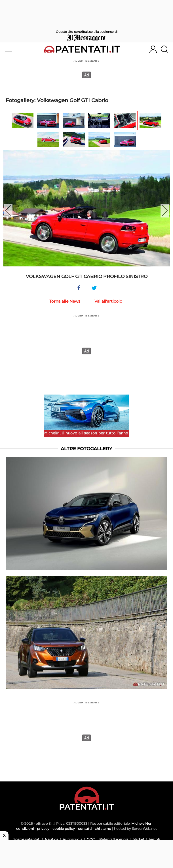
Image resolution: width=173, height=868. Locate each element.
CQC (91, 839)
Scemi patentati (27, 839)
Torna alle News (65, 301)
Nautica (51, 839)
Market (138, 839)
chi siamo (103, 829)
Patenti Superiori (114, 839)
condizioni (25, 829)
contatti (85, 829)
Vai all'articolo (108, 301)
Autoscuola (72, 839)
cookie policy (64, 829)
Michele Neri (142, 823)
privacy (43, 829)
